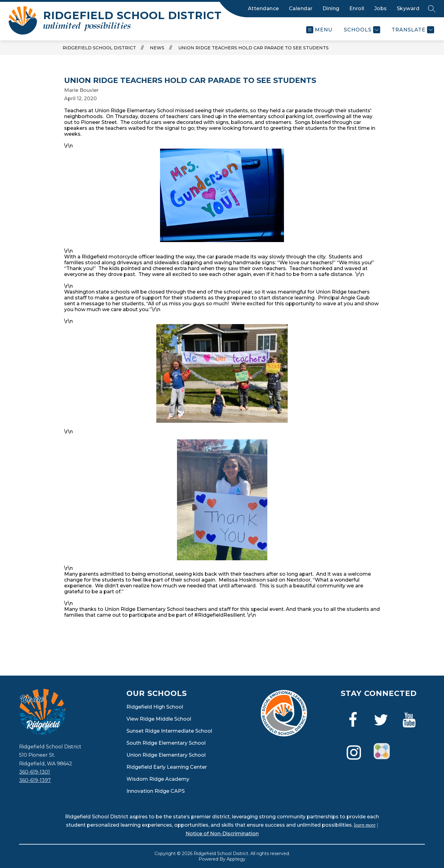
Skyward (408, 8)
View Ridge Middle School (159, 719)
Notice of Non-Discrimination (222, 834)
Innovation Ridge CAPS (156, 791)
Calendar (301, 8)
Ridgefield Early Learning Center (167, 767)
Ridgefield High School (155, 707)
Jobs (381, 8)
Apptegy (236, 859)
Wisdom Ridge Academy (158, 779)
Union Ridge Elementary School (166, 755)
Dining (331, 8)
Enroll (357, 8)
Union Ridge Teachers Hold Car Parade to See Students (253, 48)
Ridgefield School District (99, 48)
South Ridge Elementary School (166, 743)
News (157, 48)
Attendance (263, 8)
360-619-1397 (35, 780)
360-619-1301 (35, 772)
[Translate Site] (412, 30)
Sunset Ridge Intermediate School (169, 731)
